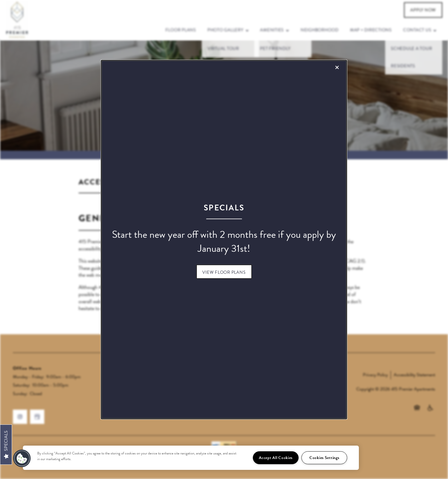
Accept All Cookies (276, 458)
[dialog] (224, 240)
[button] (224, 271)
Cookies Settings (324, 458)
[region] (191, 458)
